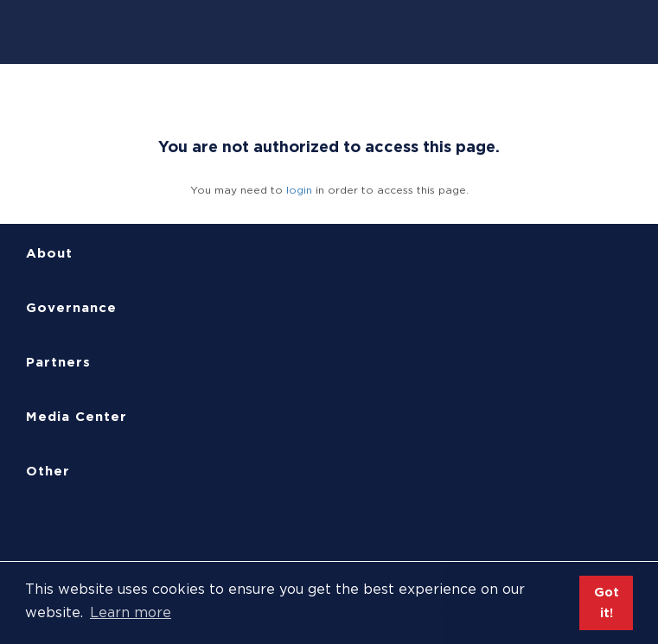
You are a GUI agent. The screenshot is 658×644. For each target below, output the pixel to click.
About (49, 253)
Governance (71, 308)
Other (48, 471)
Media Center (77, 417)
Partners (58, 362)
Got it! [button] (607, 602)
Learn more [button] (131, 612)
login (299, 190)
